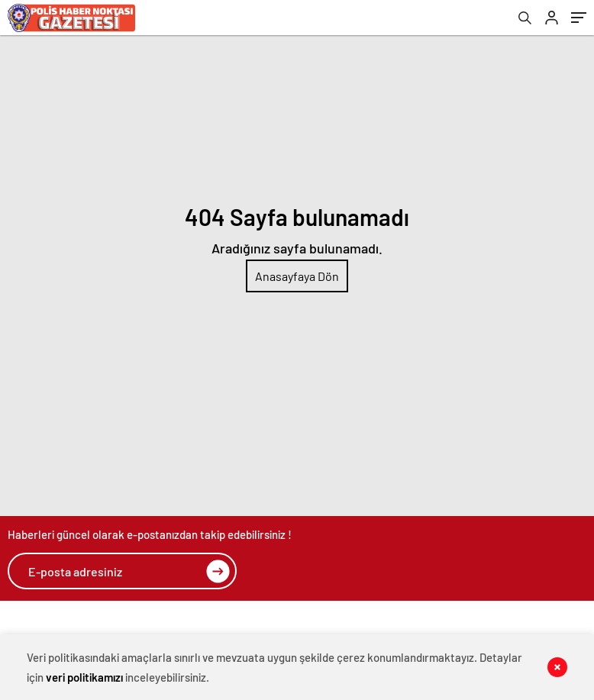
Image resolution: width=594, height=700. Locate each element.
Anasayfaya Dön (297, 276)
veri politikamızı (84, 677)
